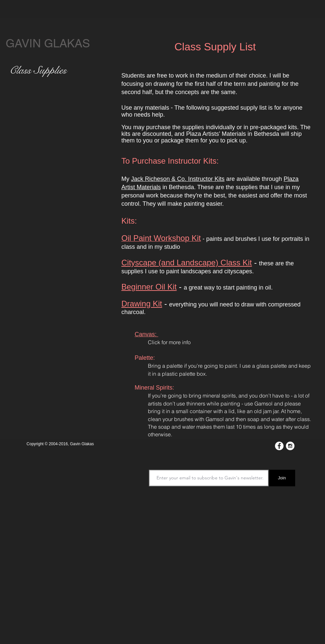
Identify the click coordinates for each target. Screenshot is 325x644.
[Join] (282, 478)
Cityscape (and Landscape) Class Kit (187, 263)
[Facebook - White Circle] (279, 446)
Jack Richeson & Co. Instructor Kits (178, 179)
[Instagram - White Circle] (290, 446)
